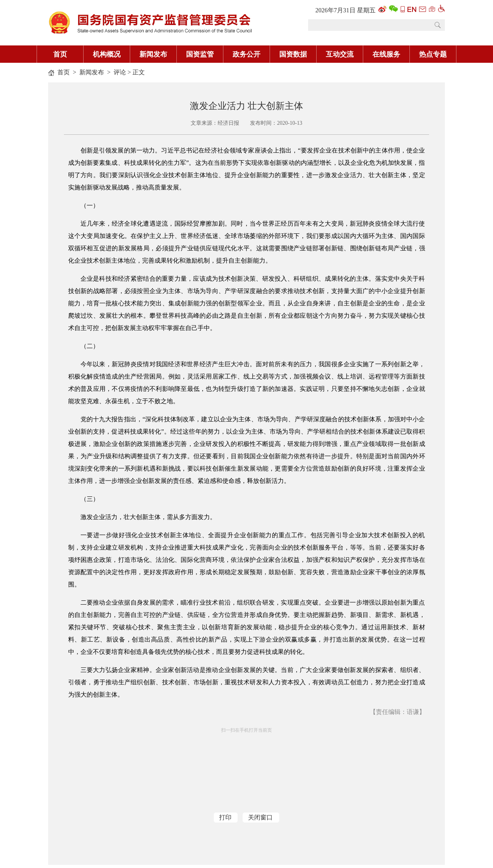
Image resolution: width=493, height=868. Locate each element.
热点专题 (433, 54)
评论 (120, 72)
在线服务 (386, 54)
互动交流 (340, 54)
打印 (225, 817)
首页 (60, 54)
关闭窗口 (260, 817)
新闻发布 (153, 54)
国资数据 (293, 54)
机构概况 (107, 54)
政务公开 (246, 54)
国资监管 (200, 54)
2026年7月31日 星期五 (345, 10)
